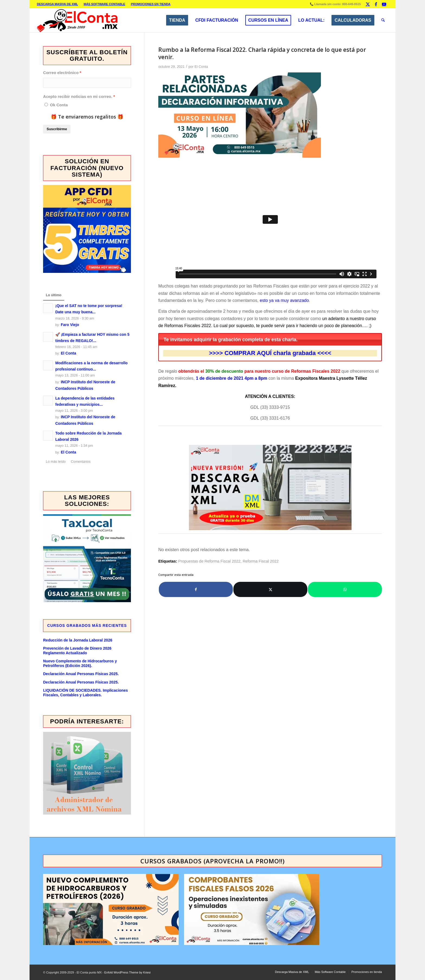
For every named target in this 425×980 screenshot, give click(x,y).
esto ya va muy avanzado (284, 300)
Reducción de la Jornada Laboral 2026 (78, 640)
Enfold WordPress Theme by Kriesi (128, 972)
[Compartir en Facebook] (196, 589)
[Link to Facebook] (376, 4)
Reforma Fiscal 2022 (261, 561)
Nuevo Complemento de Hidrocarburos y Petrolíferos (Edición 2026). (80, 663)
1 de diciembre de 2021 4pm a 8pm (232, 378)
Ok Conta (59, 105)
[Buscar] (383, 20)
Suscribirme (57, 129)
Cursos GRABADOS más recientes (87, 625)
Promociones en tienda (151, 4)
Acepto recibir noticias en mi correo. (78, 97)
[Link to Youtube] (384, 4)
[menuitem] (59, 4)
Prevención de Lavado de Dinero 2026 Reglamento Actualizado (77, 651)
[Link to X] (368, 4)
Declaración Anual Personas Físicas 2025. (81, 674)
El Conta (201, 67)
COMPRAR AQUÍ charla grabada (270, 353)
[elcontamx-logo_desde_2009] (77, 20)
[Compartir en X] (270, 589)
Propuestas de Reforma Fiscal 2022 (210, 561)
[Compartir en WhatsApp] (345, 589)
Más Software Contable (104, 4)
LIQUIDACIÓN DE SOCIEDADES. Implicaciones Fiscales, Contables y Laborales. (86, 693)
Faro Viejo (70, 325)
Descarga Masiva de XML (57, 4)
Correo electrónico (61, 73)
